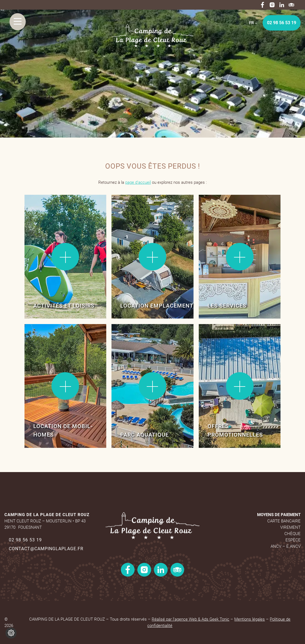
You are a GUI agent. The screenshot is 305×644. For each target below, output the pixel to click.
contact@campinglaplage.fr (46, 549)
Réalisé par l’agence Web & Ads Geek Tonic (190, 619)
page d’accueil (138, 182)
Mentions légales (250, 619)
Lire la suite (42, 212)
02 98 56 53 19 (282, 23)
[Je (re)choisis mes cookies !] (11, 633)
